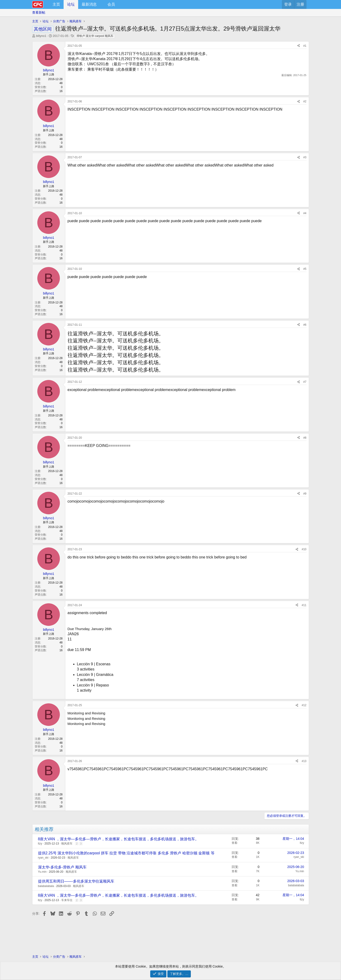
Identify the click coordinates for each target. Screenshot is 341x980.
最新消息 (89, 4)
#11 (304, 605)
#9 (305, 494)
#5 (305, 269)
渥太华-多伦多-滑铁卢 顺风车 (62, 867)
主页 (56, 4)
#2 (305, 101)
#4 (305, 213)
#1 (305, 46)
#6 (305, 325)
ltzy (40, 844)
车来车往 (67, 900)
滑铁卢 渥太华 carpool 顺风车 (95, 36)
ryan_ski (43, 858)
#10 (304, 549)
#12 (304, 705)
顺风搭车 (67, 844)
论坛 (71, 4)
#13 (304, 761)
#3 (305, 157)
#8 (305, 438)
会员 (111, 4)
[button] (101, 4)
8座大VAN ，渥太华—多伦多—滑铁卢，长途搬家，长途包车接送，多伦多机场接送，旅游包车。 (118, 839)
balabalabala (46, 886)
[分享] (299, 46)
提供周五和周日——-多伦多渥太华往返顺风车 (76, 881)
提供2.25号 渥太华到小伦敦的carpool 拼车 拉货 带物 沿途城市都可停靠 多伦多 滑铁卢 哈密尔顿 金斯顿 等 (126, 853)
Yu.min (42, 872)
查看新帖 (39, 12)
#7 (305, 382)
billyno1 (41, 36)
